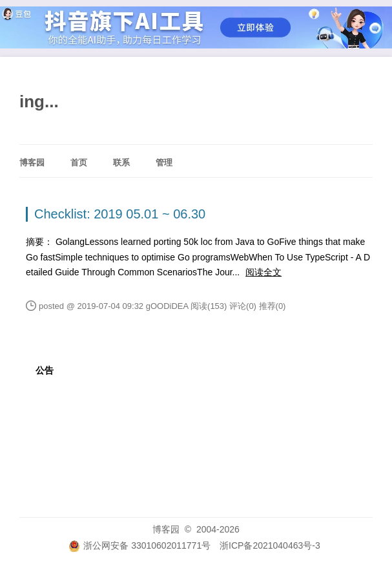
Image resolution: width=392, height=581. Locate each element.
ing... (39, 101)
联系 (121, 163)
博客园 (32, 163)
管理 (164, 163)
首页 (79, 163)
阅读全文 (263, 272)
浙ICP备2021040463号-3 (270, 545)
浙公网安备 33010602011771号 (139, 545)
